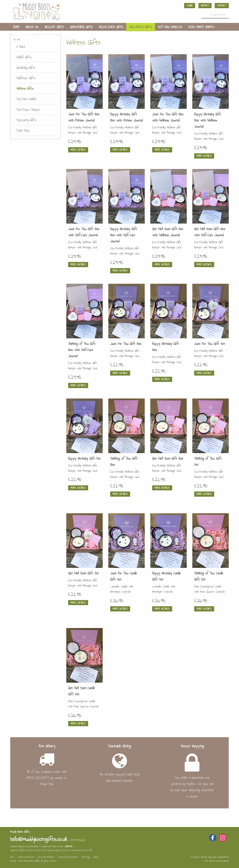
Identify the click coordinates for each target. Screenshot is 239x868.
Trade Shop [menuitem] (47, 36)
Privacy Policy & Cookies (68, 857)
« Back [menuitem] (21, 47)
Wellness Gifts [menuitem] (141, 27)
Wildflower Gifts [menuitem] (111, 27)
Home (12, 857)
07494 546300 (78, 840)
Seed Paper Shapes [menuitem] (201, 27)
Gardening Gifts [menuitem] (81, 27)
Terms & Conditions (46, 857)
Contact (222, 5)
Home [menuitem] (16, 27)
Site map (86, 857)
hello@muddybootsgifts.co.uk (39, 839)
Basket (205, 5)
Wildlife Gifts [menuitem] (54, 27)
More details (78, 150)
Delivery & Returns (26, 857)
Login (190, 5)
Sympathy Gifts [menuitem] (23, 36)
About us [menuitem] (32, 27)
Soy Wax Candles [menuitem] (170, 27)
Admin (96, 857)
